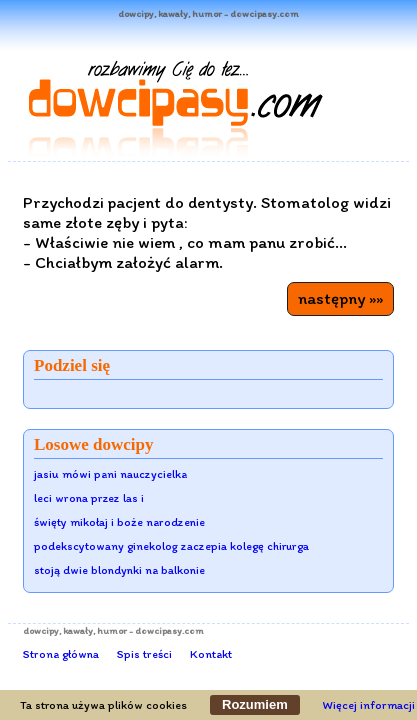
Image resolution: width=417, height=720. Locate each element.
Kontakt (211, 654)
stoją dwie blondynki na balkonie (119, 570)
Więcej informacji (369, 705)
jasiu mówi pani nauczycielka (110, 474)
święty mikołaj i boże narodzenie (119, 522)
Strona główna (61, 654)
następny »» (340, 298)
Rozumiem (255, 704)
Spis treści (144, 654)
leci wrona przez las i (89, 498)
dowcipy (41, 630)
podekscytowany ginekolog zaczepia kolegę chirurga (171, 546)
